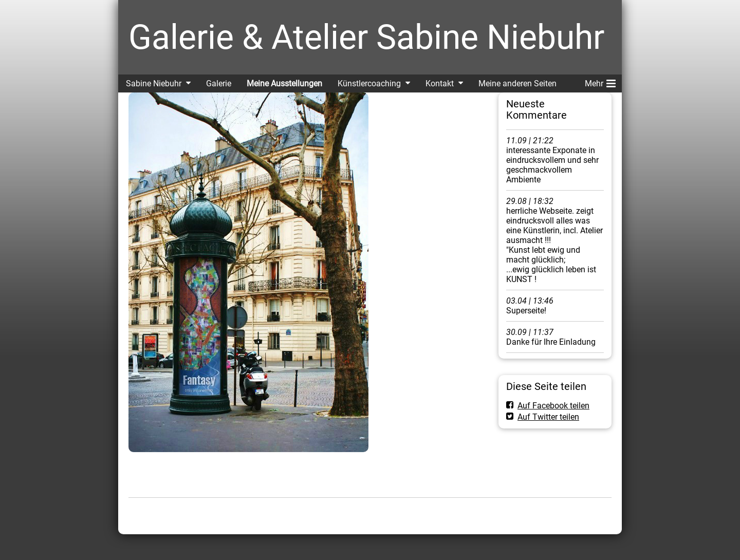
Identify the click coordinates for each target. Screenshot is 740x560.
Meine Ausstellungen (284, 83)
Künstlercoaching (369, 83)
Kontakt (440, 83)
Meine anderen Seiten (517, 83)
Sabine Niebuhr (154, 83)
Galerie (219, 83)
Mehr (600, 82)
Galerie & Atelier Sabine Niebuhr (366, 37)
